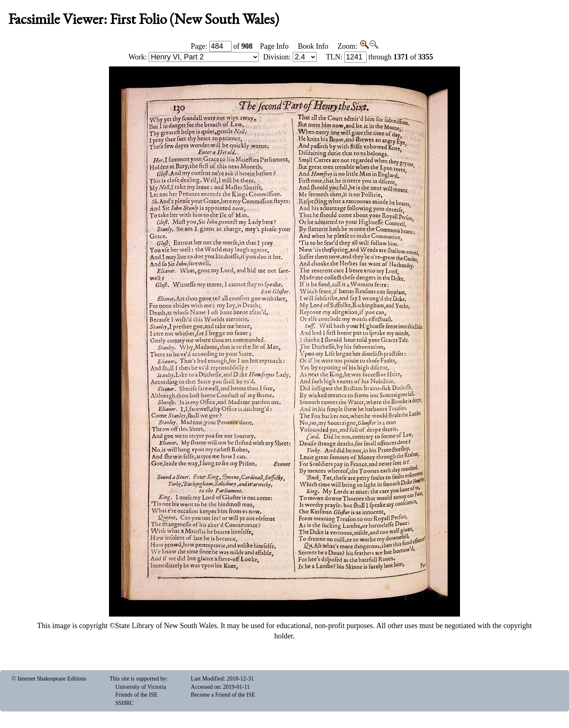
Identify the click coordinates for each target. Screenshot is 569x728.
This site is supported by (138, 679)
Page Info (274, 46)
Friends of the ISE (136, 695)
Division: (290, 57)
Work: (194, 57)
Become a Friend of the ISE (223, 695)
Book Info (313, 46)
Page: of (222, 46)
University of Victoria (141, 687)
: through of (379, 57)
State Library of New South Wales (166, 626)
